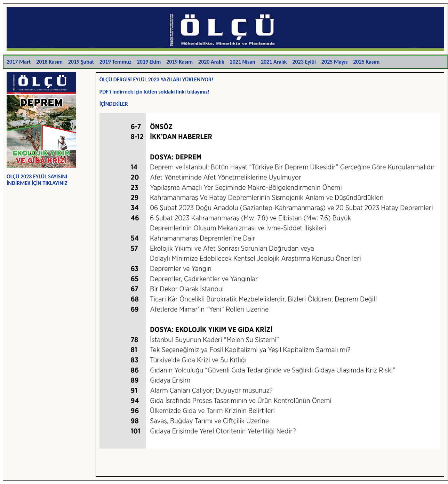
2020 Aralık (211, 62)
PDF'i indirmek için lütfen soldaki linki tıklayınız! (154, 92)
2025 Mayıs (335, 62)
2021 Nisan (243, 62)
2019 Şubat (81, 62)
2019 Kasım (179, 62)
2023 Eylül (304, 62)
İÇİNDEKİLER (114, 104)
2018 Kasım (49, 62)
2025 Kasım (367, 62)
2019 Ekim (149, 62)
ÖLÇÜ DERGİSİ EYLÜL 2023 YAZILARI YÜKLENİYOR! (157, 79)
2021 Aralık (274, 62)
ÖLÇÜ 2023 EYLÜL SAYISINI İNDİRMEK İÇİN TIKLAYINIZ (37, 180)
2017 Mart (19, 62)
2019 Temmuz (115, 62)
